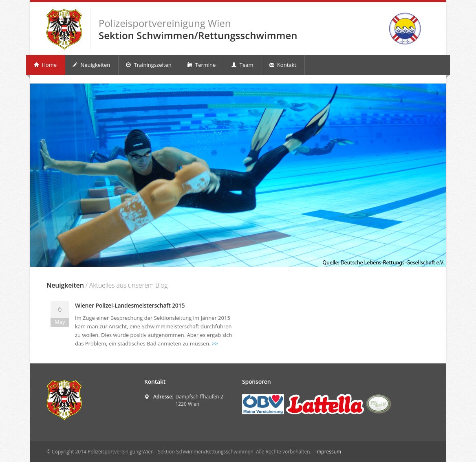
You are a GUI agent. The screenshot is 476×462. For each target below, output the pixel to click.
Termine (202, 65)
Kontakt (283, 65)
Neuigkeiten (91, 65)
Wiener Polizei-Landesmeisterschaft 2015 (130, 305)
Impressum (328, 452)
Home (45, 65)
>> (215, 343)
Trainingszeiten (149, 65)
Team (242, 65)
